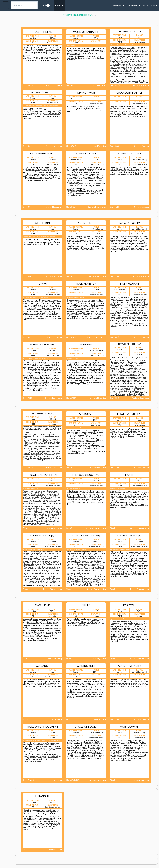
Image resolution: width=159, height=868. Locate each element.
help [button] (154, 6)
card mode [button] (134, 6)
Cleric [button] (59, 6)
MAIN (46, 5)
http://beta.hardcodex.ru (78, 15)
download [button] (119, 6)
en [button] (145, 6)
